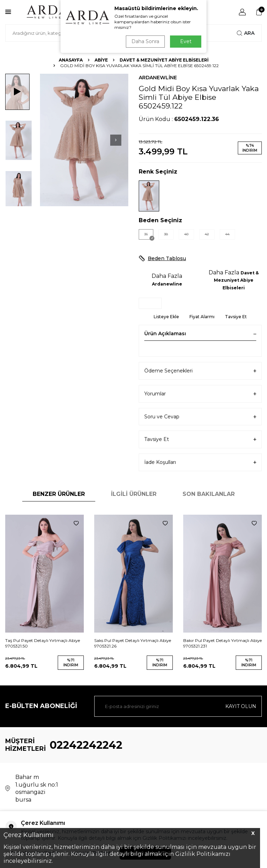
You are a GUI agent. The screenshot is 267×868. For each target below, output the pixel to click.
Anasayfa (71, 60)
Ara (246, 33)
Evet (186, 41)
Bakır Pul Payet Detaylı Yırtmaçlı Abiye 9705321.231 (222, 643)
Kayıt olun (241, 706)
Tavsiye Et (236, 317)
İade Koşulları (200, 462)
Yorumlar (200, 394)
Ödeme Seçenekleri (200, 371)
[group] (84, 140)
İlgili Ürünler (134, 494)
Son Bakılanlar (209, 494)
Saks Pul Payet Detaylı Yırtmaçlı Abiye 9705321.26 (133, 643)
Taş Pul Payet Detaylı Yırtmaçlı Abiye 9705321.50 (43, 643)
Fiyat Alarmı (202, 317)
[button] (116, 140)
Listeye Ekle (166, 317)
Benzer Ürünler (59, 494)
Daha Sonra (145, 41)
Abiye (101, 60)
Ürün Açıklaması (200, 333)
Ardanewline (158, 78)
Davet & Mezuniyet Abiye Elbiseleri (164, 60)
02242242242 (86, 745)
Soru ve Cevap (200, 417)
